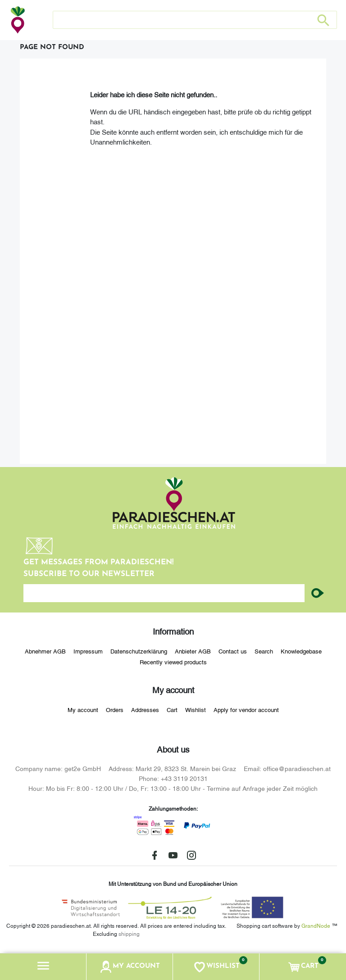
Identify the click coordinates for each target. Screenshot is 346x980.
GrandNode (316, 925)
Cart (172, 709)
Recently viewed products (173, 662)
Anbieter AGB (193, 651)
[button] (43, 967)
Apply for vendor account (246, 709)
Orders (115, 709)
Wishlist (196, 709)
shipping (129, 933)
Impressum (88, 651)
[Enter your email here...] (164, 593)
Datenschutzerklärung (139, 651)
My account (83, 709)
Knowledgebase (301, 651)
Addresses (145, 709)
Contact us (233, 651)
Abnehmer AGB (45, 651)
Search (264, 651)
